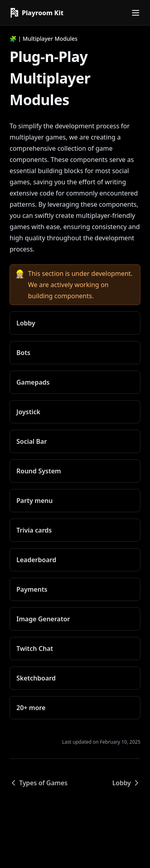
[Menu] (136, 13)
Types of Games (39, 783)
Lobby (126, 783)
